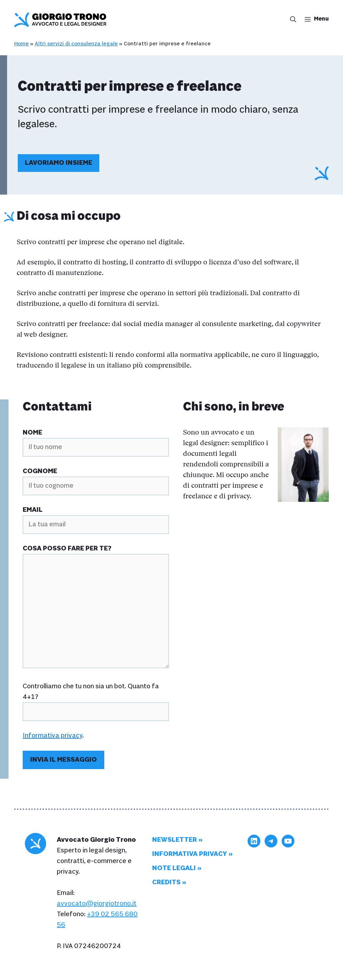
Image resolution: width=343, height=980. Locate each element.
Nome (32, 433)
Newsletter (175, 840)
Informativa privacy (52, 736)
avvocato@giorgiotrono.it (97, 904)
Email (33, 510)
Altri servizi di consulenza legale (76, 44)
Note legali (174, 868)
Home (21, 44)
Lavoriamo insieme (59, 163)
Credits (166, 882)
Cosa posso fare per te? (67, 548)
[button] (291, 20)
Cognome (40, 471)
